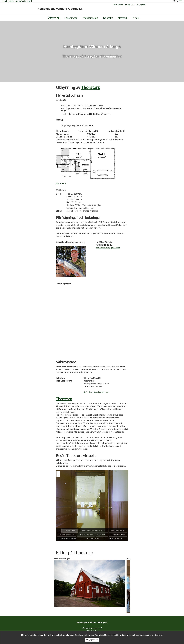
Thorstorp (91, 85)
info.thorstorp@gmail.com (108, 245)
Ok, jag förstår (92, 640)
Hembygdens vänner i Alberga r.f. (60, 7)
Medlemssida (90, 16)
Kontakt (108, 16)
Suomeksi (130, 2)
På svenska (118, 2)
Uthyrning (54, 16)
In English (141, 2)
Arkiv (136, 16)
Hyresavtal (61, 181)
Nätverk (123, 16)
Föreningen (71, 16)
